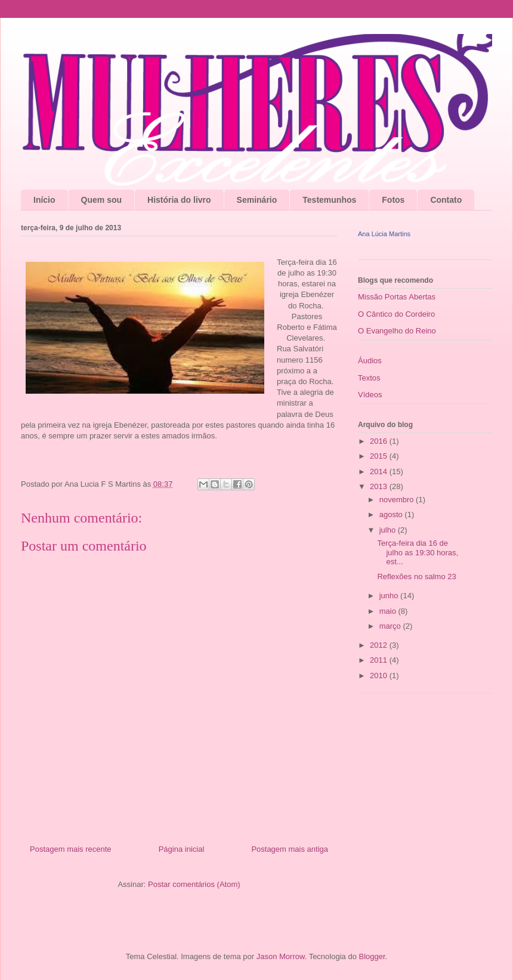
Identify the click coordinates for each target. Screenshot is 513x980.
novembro (398, 500)
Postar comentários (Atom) (194, 884)
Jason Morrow (281, 956)
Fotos (393, 200)
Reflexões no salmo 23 (416, 576)
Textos (369, 378)
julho (389, 530)
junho (390, 596)
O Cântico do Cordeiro (396, 314)
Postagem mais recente (71, 849)
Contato (446, 200)
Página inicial (182, 849)
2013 (380, 486)
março (391, 626)
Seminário (257, 200)
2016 (380, 441)
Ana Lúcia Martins (384, 234)
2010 (380, 676)
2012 (380, 645)
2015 (380, 456)
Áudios (370, 361)
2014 (380, 472)
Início (44, 200)
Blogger (372, 956)
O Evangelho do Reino (397, 331)
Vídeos (370, 395)
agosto (392, 514)
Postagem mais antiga (290, 849)
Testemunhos (329, 200)
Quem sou (101, 200)
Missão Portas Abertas (397, 297)
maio (389, 611)
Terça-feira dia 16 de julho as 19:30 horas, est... (418, 552)
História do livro (179, 200)
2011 (380, 660)
